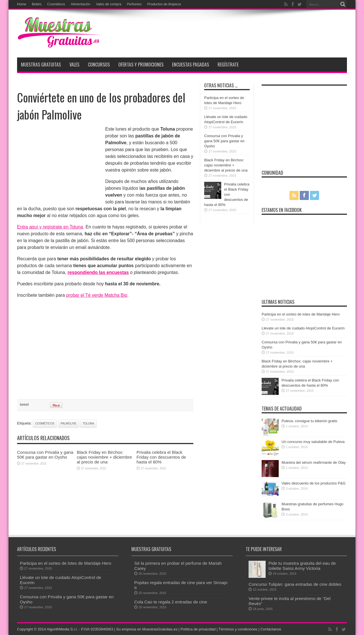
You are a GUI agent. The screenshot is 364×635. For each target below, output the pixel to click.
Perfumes (134, 4)
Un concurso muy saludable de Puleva (313, 442)
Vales (74, 65)
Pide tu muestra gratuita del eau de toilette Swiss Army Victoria (302, 566)
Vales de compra (108, 4)
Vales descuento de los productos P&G (314, 483)
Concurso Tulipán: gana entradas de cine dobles (295, 584)
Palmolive (69, 423)
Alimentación (81, 4)
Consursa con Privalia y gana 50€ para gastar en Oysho (45, 455)
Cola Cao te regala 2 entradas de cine (171, 602)
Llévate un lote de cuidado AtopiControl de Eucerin (303, 328)
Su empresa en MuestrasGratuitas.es (147, 629)
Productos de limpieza (164, 4)
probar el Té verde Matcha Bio (97, 295)
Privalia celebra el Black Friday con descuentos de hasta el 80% (161, 457)
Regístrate (228, 65)
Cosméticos (56, 4)
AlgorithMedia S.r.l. (62, 629)
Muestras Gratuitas (41, 65)
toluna (88, 423)
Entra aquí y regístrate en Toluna (50, 227)
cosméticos (45, 423)
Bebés (37, 4)
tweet (24, 404)
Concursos (99, 65)
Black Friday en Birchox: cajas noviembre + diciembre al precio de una (104, 457)
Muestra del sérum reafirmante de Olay (314, 462)
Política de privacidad (198, 629)
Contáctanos (271, 629)
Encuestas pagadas (191, 65)
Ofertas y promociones (141, 65)
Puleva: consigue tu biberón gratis (309, 421)
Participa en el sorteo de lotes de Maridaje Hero (301, 314)
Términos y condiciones (238, 629)
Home (22, 4)
